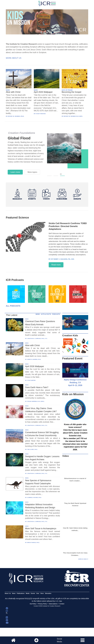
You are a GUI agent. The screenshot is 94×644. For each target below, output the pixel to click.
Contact (62, 604)
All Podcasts (13, 306)
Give (38, 593)
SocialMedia (59, 640)
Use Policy (33, 604)
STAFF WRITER (31, 380)
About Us (8, 593)
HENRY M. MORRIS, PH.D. (34, 359)
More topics (32, 172)
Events (33, 593)
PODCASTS (56, 314)
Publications (21, 593)
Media (28, 593)
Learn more (15, 172)
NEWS (8, 90)
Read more (56, 265)
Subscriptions (53, 604)
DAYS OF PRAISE (67, 90)
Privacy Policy (43, 604)
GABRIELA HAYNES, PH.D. (34, 497)
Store (42, 593)
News (14, 593)
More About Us (14, 58)
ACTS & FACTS (46, 314)
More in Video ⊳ (83, 559)
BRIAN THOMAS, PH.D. (33, 542)
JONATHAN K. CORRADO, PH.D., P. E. (37, 338)
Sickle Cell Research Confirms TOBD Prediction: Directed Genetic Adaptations (68, 226)
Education (48, 593)
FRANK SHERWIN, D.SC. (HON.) (36, 401)
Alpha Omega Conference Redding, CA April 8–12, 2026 (75, 383)
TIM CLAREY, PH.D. (32, 449)
